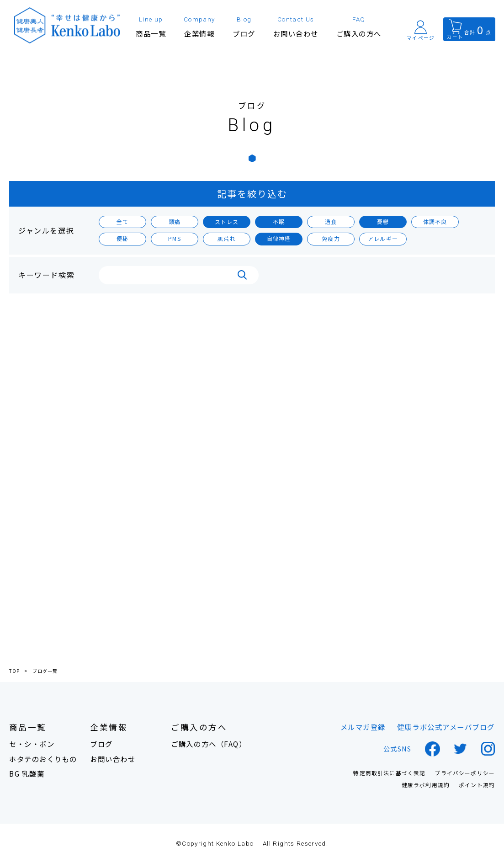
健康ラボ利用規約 (426, 785)
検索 (242, 275)
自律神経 (279, 238)
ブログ (101, 744)
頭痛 (175, 221)
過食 (331, 221)
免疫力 (331, 238)
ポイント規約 (477, 785)
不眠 (279, 221)
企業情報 (109, 727)
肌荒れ (227, 238)
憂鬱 (383, 221)
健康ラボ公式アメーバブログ (446, 727)
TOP (14, 671)
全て (122, 221)
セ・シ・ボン (32, 744)
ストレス (227, 221)
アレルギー (383, 238)
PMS (175, 238)
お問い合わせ (113, 759)
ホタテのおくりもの (43, 759)
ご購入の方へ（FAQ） (209, 744)
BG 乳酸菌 (27, 774)
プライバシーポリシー (465, 773)
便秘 (122, 238)
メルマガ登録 (363, 727)
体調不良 (435, 221)
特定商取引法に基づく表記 (389, 773)
